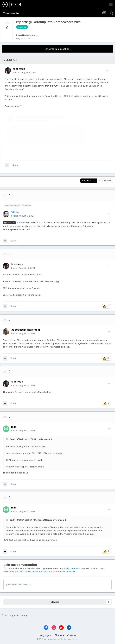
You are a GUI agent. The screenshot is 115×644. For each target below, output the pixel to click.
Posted (25, 72)
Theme (59, 635)
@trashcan (9, 223)
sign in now (72, 568)
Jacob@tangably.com (49, 520)
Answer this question (57, 49)
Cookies (72, 635)
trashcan (31, 35)
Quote (15, 165)
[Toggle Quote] (7, 439)
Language (45, 635)
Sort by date (105, 181)
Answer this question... (20, 584)
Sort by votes (89, 181)
